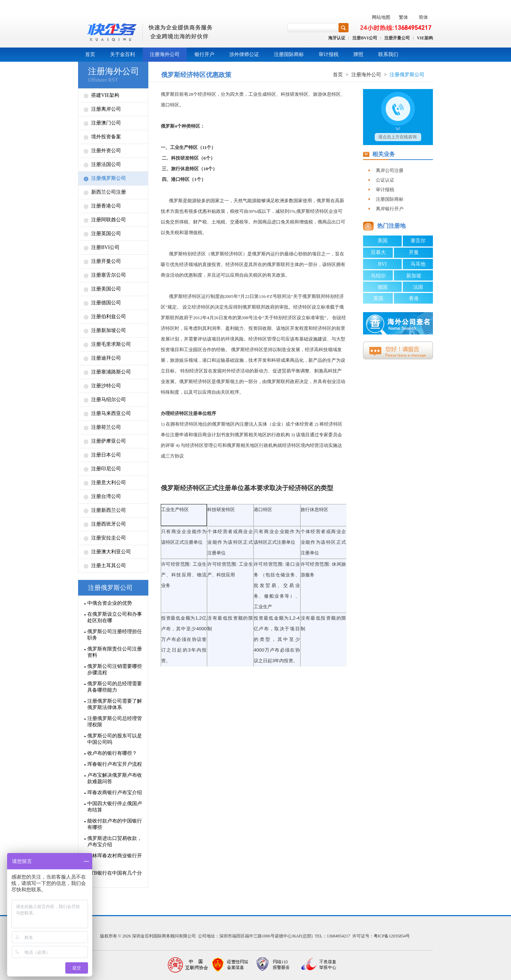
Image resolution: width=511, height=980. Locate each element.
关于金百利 (122, 54)
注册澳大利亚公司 (111, 552)
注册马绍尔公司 (109, 400)
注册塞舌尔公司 (109, 275)
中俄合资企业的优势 (110, 603)
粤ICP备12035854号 (392, 936)
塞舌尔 (418, 241)
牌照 (358, 54)
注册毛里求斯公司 (111, 344)
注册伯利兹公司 (109, 317)
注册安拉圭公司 (109, 538)
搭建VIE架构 (105, 95)
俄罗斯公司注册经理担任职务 (115, 635)
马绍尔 (378, 276)
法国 (418, 287)
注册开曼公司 (397, 38)
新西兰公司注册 (109, 192)
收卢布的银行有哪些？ (112, 753)
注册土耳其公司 (109, 566)
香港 (414, 298)
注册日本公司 (106, 455)
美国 (383, 241)
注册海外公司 (165, 54)
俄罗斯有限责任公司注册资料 (115, 652)
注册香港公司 (106, 206)
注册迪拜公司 (106, 358)
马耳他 (418, 264)
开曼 (414, 252)
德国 (383, 287)
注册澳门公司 (106, 123)
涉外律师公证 (244, 54)
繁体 (403, 17)
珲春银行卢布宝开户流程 (115, 764)
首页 (90, 54)
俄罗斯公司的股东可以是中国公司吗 (115, 739)
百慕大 (378, 252)
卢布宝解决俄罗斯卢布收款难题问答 (115, 778)
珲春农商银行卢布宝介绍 (115, 793)
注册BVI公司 (365, 38)
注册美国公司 (106, 289)
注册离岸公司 (106, 109)
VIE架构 (425, 38)
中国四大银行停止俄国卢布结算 (115, 807)
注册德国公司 (106, 303)
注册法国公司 (106, 164)
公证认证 (385, 180)
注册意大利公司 (109, 483)
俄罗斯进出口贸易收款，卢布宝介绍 (115, 841)
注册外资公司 (106, 151)
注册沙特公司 (106, 386)
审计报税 (329, 54)
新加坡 (414, 276)
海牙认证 (337, 38)
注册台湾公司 (106, 496)
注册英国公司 (106, 234)
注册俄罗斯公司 (109, 178)
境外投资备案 (106, 137)
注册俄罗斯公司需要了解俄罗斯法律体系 (115, 704)
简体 (423, 17)
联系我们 (388, 54)
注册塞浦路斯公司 (111, 372)
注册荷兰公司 (106, 427)
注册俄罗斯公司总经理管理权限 (115, 722)
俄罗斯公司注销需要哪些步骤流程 (115, 669)
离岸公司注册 (390, 170)
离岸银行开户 (390, 209)
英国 (378, 298)
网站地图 (381, 17)
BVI (382, 264)
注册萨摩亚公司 (109, 441)
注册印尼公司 (106, 469)
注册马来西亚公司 (111, 413)
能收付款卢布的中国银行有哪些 (115, 824)
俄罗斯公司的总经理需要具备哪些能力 (115, 687)
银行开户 (204, 54)
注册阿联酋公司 (109, 220)
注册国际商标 (289, 54)
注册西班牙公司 (109, 524)
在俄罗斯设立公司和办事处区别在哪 (115, 617)
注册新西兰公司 (109, 510)
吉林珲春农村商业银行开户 (115, 859)
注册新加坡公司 (109, 330)
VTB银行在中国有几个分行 (115, 876)
